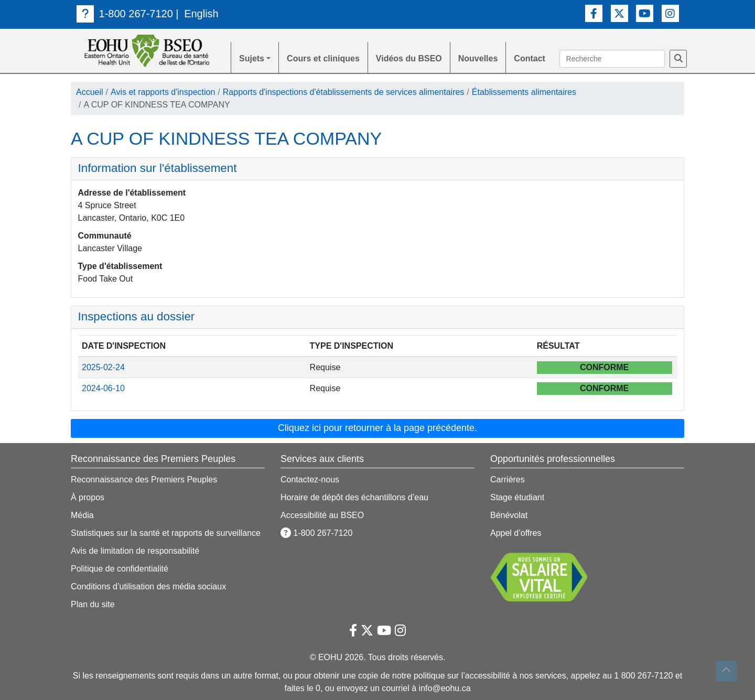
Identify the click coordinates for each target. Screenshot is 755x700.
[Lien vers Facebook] (594, 13)
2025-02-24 (103, 367)
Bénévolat (509, 515)
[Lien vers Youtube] (645, 13)
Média (82, 515)
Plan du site (93, 604)
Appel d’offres (516, 533)
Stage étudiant (517, 497)
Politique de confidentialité (120, 569)
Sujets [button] (252, 58)
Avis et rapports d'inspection (163, 92)
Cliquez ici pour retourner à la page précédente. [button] (377, 428)
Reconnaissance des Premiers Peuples (144, 480)
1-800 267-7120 (125, 14)
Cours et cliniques (323, 58)
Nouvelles (478, 58)
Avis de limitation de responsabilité (135, 551)
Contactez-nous (310, 480)
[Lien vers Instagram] (670, 13)
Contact (530, 58)
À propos (88, 497)
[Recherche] (678, 59)
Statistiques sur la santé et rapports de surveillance (166, 533)
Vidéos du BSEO (409, 58)
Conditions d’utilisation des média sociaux (148, 586)
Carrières (508, 480)
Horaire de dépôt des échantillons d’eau (354, 497)
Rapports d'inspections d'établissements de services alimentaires (344, 92)
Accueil (90, 92)
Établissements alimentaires (524, 92)
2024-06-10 (103, 388)
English (201, 14)
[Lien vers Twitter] (619, 13)
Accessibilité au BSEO (322, 515)
